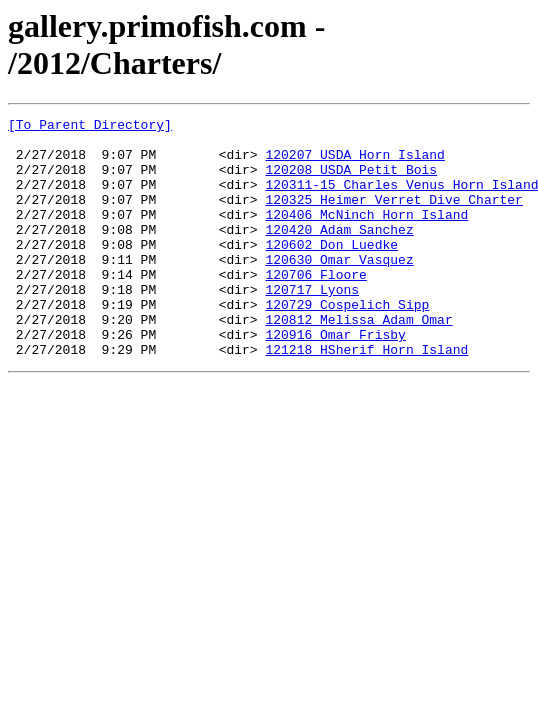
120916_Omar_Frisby (335, 379)
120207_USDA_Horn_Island (354, 163)
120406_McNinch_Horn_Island (366, 235)
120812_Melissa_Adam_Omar (358, 361)
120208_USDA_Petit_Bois (351, 181)
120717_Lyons (312, 325)
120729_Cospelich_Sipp (347, 343)
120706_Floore (315, 307)
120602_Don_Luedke (331, 271)
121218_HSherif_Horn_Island (366, 397)
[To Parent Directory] (90, 127)
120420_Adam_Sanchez (339, 253)
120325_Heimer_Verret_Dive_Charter (393, 217)
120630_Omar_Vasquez (339, 289)
